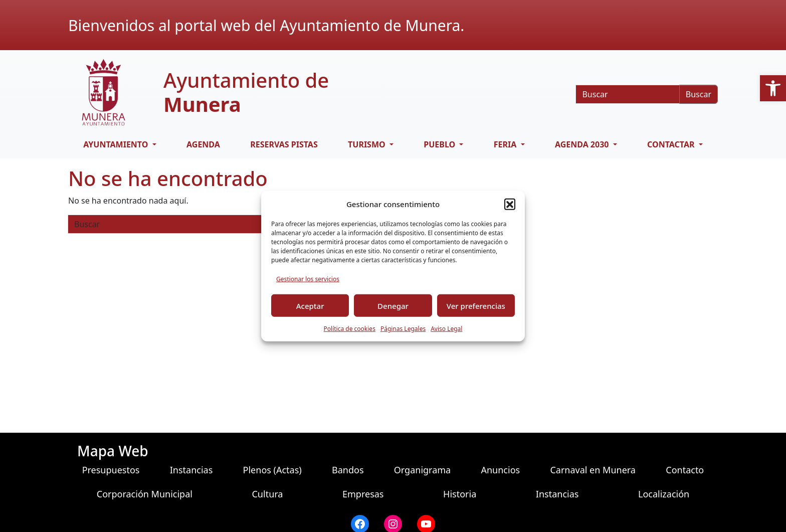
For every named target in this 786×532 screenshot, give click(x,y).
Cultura (267, 494)
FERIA (506, 144)
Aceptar (310, 305)
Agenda (203, 144)
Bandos (348, 470)
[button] (773, 88)
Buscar (699, 94)
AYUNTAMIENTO (117, 144)
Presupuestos (111, 470)
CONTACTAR (672, 144)
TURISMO (368, 144)
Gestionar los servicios (308, 279)
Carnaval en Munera (593, 470)
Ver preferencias (476, 305)
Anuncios (500, 470)
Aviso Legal (446, 329)
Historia (460, 494)
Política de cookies (350, 329)
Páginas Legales (403, 329)
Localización (664, 494)
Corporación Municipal (145, 494)
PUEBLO (440, 144)
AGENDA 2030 (583, 144)
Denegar (393, 305)
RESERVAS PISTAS (284, 144)
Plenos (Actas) (272, 470)
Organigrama (422, 470)
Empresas (363, 494)
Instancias (191, 470)
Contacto (685, 470)
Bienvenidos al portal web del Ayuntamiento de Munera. (266, 25)
